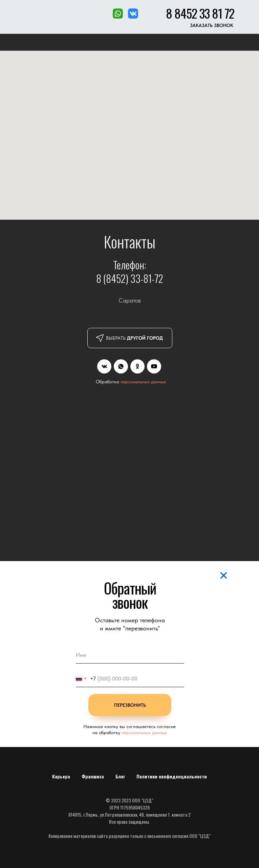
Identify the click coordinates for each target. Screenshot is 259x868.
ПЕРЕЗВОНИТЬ (130, 705)
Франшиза (93, 776)
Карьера (61, 776)
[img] (104, 366)
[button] (212, 26)
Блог (120, 776)
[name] (130, 655)
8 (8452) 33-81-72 (130, 278)
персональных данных (143, 382)
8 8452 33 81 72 (200, 13)
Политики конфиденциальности (172, 776)
